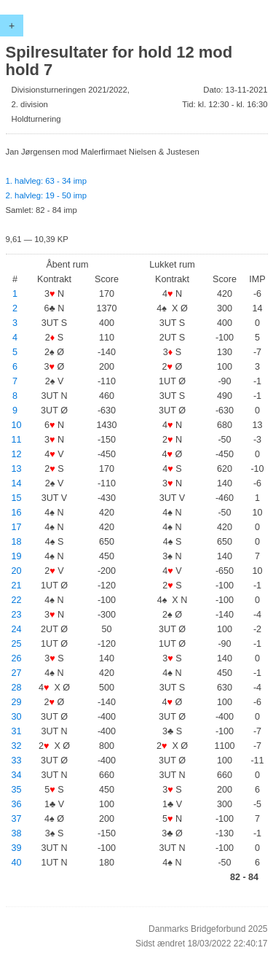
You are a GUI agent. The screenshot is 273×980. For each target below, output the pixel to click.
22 (17, 600)
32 (17, 746)
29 (17, 702)
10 (17, 425)
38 (17, 833)
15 (17, 498)
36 (17, 804)
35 (17, 790)
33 (17, 761)
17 (17, 527)
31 (17, 731)
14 (17, 483)
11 (17, 440)
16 (17, 513)
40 (17, 863)
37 (17, 819)
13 (17, 469)
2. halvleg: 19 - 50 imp (46, 195)
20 (17, 571)
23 (17, 615)
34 (17, 775)
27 (17, 673)
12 (17, 454)
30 (17, 717)
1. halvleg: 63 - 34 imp (46, 181)
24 (17, 629)
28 (17, 688)
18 (17, 542)
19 (17, 556)
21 (17, 586)
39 (17, 848)
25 (17, 644)
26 (17, 658)
